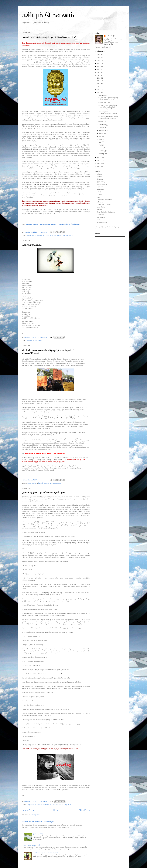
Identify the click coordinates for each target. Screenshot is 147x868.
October (102, 128)
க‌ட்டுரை (38, 805)
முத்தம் (40, 340)
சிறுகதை (117, 227)
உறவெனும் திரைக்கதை (105, 199)
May (100, 142)
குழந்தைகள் (45, 805)
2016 (99, 81)
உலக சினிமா (101, 207)
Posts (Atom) (35, 815)
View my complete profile (103, 47)
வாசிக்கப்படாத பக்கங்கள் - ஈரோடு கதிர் (38, 821)
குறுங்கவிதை (101, 182)
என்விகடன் (101, 209)
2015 (99, 84)
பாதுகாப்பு (68, 805)
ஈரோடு (99, 192)
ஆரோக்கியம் (32, 235)
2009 (99, 163)
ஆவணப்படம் (42, 235)
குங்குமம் (100, 202)
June (101, 139)
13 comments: (43, 801)
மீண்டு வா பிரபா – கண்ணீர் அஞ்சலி (45, 853)
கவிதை (30, 340)
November (103, 125)
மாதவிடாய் (61, 235)
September (103, 130)
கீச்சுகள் (99, 177)
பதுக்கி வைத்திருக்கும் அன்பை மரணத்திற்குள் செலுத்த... (109, 117)
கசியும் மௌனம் (48, 15)
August (101, 133)
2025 (99, 55)
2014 (99, 87)
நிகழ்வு (61, 805)
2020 (99, 69)
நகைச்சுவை (54, 805)
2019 (99, 72)
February (102, 151)
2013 (99, 90)
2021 (99, 66)
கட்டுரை (35, 483)
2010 (99, 160)
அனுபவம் (31, 805)
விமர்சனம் (69, 235)
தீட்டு (49, 235)
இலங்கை (100, 179)
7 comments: (43, 232)
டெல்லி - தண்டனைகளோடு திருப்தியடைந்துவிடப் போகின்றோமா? (108, 107)
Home (56, 810)
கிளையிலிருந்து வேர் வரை (106, 212)
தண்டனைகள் (57, 483)
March (101, 148)
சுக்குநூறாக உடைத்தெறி (32, 845)
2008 (99, 166)
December (103, 95)
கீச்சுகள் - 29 (102, 121)
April (101, 145)
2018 (99, 75)
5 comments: (43, 337)
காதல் (35, 340)
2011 (99, 157)
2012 (99, 93)
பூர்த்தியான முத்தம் (32, 245)
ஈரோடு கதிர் (111, 36)
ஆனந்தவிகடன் (102, 184)
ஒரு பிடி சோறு (38, 834)
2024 (99, 58)
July (100, 136)
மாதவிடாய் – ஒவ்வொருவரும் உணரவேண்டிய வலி (49, 37)
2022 (99, 63)
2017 (99, 78)
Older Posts (84, 810)
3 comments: (43, 480)
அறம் (29, 483)
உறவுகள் (100, 187)
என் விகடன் (101, 217)
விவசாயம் (98, 229)
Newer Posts (28, 810)
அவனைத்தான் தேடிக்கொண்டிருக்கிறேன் (43, 493)
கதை (98, 220)
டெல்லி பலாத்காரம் (45, 483)
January (102, 154)
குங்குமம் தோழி (102, 222)
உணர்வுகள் (100, 215)
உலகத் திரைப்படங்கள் (104, 204)
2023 (99, 61)
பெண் (54, 235)
